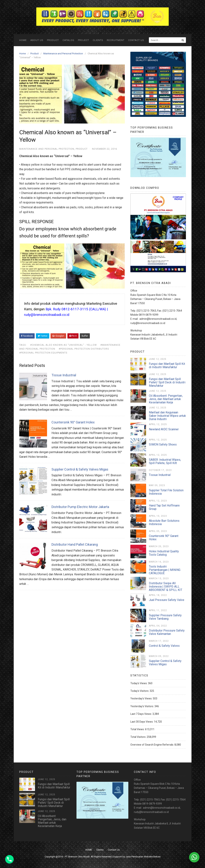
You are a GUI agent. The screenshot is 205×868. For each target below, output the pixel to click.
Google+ (58, 336)
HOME (23, 40)
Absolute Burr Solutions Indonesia (164, 522)
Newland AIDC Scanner (164, 429)
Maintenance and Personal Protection (47, 149)
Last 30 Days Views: (142, 722)
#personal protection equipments (43, 353)
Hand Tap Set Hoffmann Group (164, 507)
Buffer (85, 336)
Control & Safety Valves (164, 646)
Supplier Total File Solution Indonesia (166, 492)
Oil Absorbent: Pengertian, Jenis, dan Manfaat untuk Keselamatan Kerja (166, 399)
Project (84, 40)
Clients (98, 40)
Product (53, 40)
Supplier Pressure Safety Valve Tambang (165, 617)
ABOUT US (37, 40)
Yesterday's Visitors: (142, 706)
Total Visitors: (139, 737)
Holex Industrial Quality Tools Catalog (164, 553)
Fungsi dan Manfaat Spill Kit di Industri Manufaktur (167, 365)
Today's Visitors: (140, 691)
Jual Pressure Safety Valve (167, 600)
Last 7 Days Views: (141, 714)
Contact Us (136, 40)
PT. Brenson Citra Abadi (77, 857)
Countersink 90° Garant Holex (73, 422)
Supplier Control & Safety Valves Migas (80, 469)
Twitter (43, 336)
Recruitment (116, 40)
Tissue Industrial (64, 375)
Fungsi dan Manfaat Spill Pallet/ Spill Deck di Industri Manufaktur (167, 382)
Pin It (73, 336)
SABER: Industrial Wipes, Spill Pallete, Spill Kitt (165, 461)
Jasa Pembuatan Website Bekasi (143, 857)
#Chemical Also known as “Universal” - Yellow (64, 345)
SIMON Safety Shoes (163, 444)
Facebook (27, 336)
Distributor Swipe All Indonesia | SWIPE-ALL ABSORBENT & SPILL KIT (166, 587)
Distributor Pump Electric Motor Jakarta (80, 507)
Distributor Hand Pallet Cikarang (75, 544)
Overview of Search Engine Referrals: (152, 745)
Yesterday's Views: (142, 698)
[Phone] (9, 859)
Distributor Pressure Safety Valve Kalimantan (167, 632)
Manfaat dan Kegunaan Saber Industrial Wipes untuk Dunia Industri (167, 416)
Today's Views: (139, 683)
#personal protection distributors (84, 349)
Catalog (68, 40)
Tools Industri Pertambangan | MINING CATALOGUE (165, 570)
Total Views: (138, 729)
